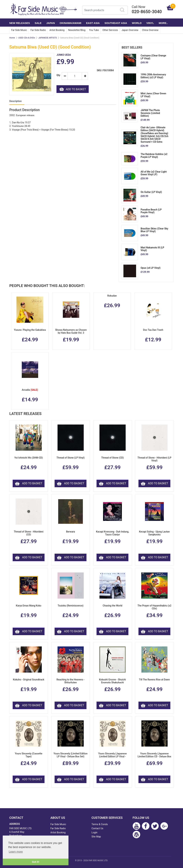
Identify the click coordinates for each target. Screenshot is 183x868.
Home (12, 38)
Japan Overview (130, 30)
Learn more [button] (16, 852)
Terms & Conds (100, 824)
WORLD (137, 23)
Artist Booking (57, 30)
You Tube (94, 30)
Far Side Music (19, 30)
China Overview (150, 30)
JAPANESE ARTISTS (48, 38)
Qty (58, 75)
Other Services (110, 30)
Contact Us (97, 828)
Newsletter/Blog (77, 30)
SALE (38, 23)
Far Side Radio (38, 30)
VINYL (150, 23)
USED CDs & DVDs (27, 38)
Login (95, 832)
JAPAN (51, 23)
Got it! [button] (36, 862)
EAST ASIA (93, 23)
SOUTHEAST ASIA (116, 23)
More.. (163, 23)
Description (16, 101)
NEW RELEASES (20, 23)
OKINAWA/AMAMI (70, 23)
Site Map (96, 837)
